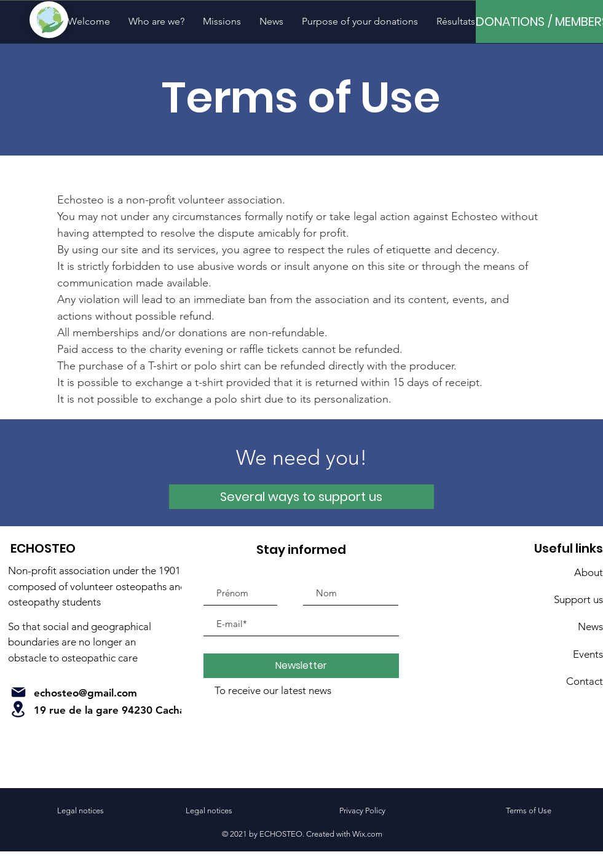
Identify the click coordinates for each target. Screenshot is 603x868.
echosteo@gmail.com (85, 693)
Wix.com (367, 834)
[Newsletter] (301, 666)
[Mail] (18, 692)
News (590, 626)
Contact (585, 681)
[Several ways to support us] (301, 497)
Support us (578, 599)
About (589, 572)
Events (588, 654)
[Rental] (18, 709)
